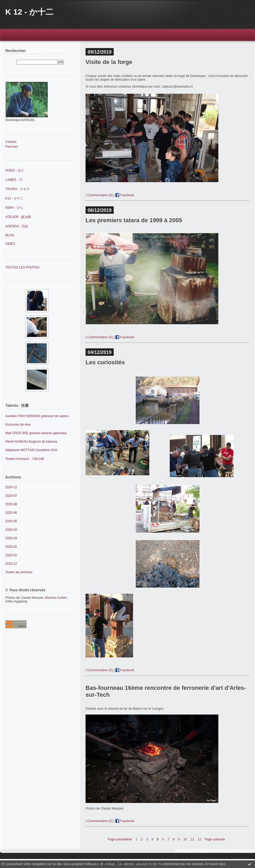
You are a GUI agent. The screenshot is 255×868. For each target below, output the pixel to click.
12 (199, 839)
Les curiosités (105, 362)
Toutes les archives (19, 572)
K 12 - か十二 (29, 12)
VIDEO (10, 244)
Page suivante (215, 839)
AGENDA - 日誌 (17, 226)
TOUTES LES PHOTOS (22, 267)
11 (192, 839)
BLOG (10, 235)
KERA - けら (14, 208)
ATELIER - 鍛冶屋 (18, 217)
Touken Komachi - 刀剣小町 (25, 459)
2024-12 (11, 487)
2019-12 (11, 564)
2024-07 (11, 496)
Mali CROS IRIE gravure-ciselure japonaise (36, 433)
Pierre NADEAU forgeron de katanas (31, 442)
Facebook (125, 195)
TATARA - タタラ (17, 189)
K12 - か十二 (14, 198)
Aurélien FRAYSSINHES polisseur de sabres (37, 416)
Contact (11, 142)
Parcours (12, 147)
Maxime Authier (56, 598)
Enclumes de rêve (18, 425)
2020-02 (11, 547)
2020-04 (11, 530)
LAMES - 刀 (14, 180)
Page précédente (120, 839)
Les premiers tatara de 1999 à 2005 (134, 220)
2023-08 (11, 504)
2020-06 (11, 513)
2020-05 (11, 521)
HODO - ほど (15, 170)
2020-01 (11, 555)
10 (185, 839)
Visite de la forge (109, 62)
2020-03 (11, 538)
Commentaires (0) (100, 195)
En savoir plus (215, 864)
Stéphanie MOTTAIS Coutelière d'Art (31, 450)
